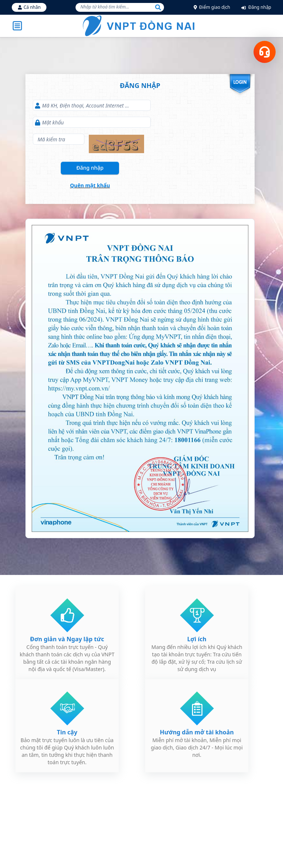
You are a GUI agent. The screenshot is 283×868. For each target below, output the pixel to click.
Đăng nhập (256, 7)
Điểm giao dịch (212, 7)
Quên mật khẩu (90, 185)
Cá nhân (29, 7)
